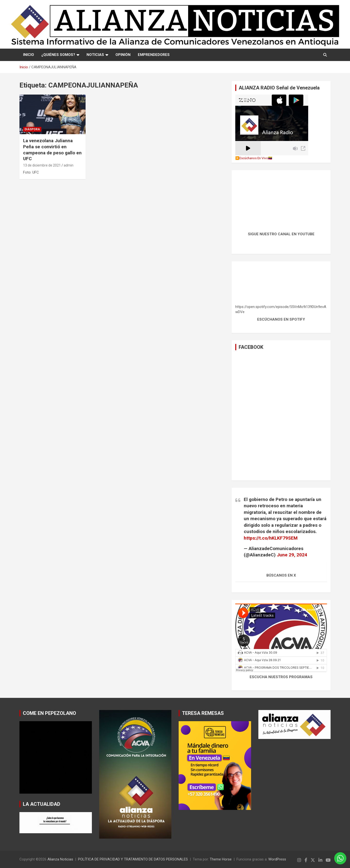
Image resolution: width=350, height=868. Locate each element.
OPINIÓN (123, 55)
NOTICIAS (95, 55)
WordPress (277, 859)
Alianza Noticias (60, 859)
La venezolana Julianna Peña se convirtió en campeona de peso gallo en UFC (52, 150)
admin (69, 165)
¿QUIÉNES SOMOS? (58, 55)
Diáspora (32, 129)
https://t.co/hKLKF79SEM (271, 538)
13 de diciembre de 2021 (42, 165)
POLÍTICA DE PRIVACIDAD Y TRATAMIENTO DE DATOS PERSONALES (133, 859)
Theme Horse (221, 859)
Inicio (29, 55)
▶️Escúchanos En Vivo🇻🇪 (254, 158)
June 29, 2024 (292, 555)
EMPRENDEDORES (154, 55)
